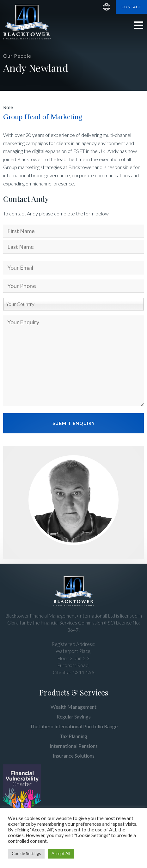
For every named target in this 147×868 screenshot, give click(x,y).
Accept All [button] (61, 853)
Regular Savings (74, 716)
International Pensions (74, 746)
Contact (131, 7)
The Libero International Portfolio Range (74, 726)
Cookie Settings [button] (26, 853)
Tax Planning (73, 736)
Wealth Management (73, 707)
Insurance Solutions (74, 756)
